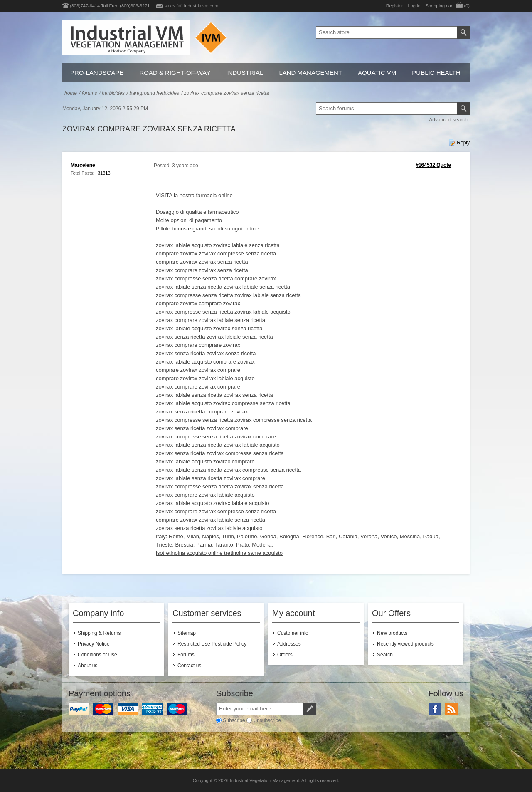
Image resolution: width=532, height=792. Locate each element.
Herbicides (113, 93)
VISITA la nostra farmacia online (194, 195)
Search (385, 655)
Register (395, 6)
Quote (444, 165)
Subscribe (234, 720)
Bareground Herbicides (154, 93)
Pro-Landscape (97, 73)
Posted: (162, 166)
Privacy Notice (94, 644)
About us (87, 666)
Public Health (436, 73)
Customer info (293, 633)
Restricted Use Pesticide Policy (212, 644)
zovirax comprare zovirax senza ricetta (227, 93)
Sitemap (187, 633)
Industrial (245, 73)
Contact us (189, 666)
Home (71, 93)
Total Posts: (83, 173)
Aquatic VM (377, 73)
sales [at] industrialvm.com (192, 6)
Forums (90, 93)
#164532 (425, 165)
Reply (463, 143)
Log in (414, 6)
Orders (285, 655)
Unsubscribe (267, 720)
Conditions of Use (97, 655)
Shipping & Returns (99, 633)
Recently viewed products (405, 644)
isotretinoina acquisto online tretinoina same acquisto (219, 553)
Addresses (289, 644)
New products (392, 633)
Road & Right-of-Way (175, 73)
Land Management (310, 73)
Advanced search (448, 120)
